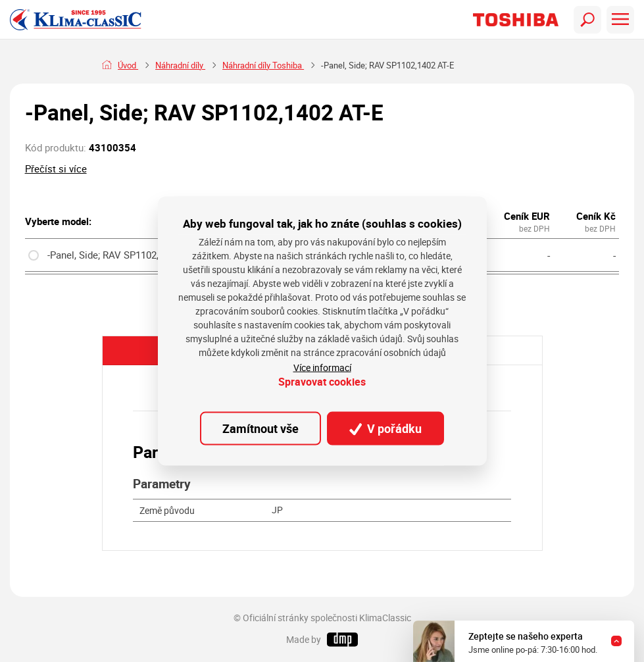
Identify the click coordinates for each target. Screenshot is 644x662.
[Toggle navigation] (587, 20)
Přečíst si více (56, 168)
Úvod (128, 65)
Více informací (322, 367)
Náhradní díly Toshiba (263, 65)
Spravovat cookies (322, 381)
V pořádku (385, 428)
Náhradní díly (180, 65)
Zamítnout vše (260, 428)
